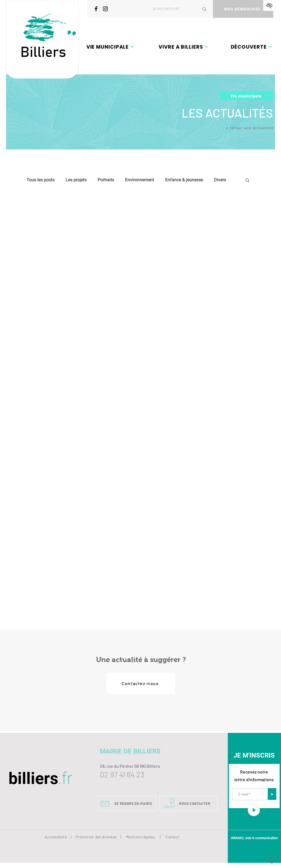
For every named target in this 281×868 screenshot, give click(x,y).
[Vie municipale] (246, 96)
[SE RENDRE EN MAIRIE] (127, 803)
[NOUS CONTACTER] (189, 803)
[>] (272, 794)
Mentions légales (140, 837)
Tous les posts (41, 180)
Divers (220, 180)
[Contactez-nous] (141, 683)
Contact (173, 837)
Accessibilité (56, 837)
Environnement (140, 180)
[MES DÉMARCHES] (243, 9)
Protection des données (96, 837)
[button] (110, 47)
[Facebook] (96, 9)
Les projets (76, 180)
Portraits (106, 180)
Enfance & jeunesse (184, 180)
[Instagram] (105, 9)
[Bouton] (42, 72)
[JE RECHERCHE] (172, 9)
